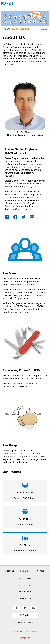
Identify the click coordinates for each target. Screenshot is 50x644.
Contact (41, 571)
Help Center (26, 571)
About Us (10, 571)
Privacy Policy (25, 592)
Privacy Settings (25, 598)
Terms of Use (25, 585)
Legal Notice (25, 579)
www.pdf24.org (25, 623)
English (27, 615)
